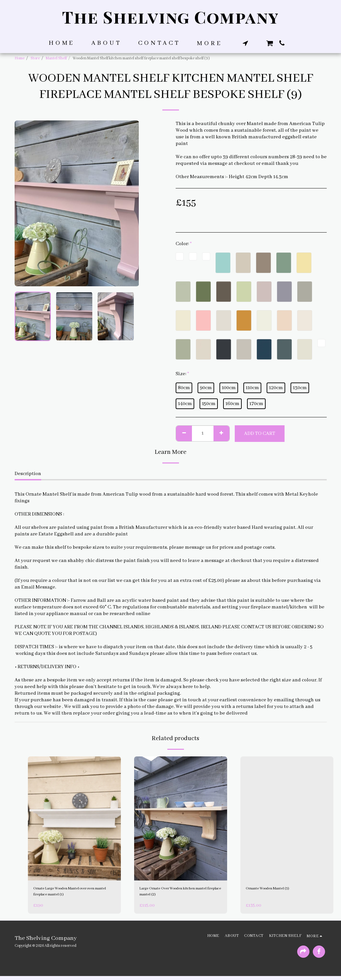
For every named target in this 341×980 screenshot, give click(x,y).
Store (35, 58)
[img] (74, 818)
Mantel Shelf (56, 58)
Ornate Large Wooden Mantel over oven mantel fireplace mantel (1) (72, 894)
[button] (245, 43)
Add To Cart (260, 434)
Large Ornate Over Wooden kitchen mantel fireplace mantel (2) (179, 894)
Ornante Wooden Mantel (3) (277, 890)
